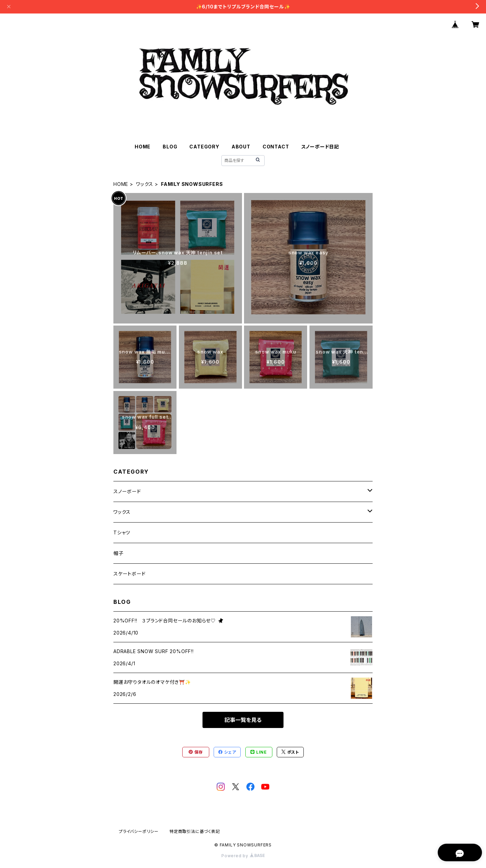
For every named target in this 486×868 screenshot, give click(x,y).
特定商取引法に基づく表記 (195, 831)
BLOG (170, 147)
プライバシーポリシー (139, 831)
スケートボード (130, 574)
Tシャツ (122, 533)
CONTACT (276, 147)
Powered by (243, 856)
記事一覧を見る (243, 720)
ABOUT (241, 147)
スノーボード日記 (320, 147)
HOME (143, 147)
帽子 (118, 553)
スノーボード (127, 491)
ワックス (145, 184)
